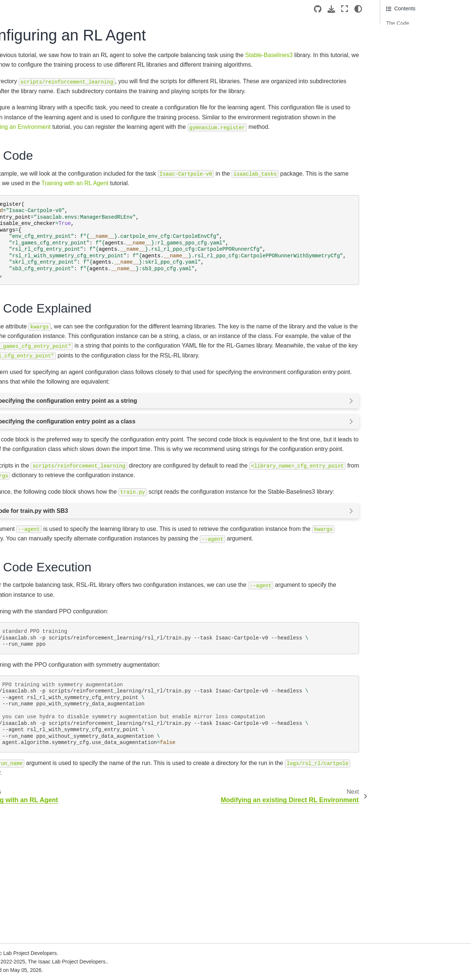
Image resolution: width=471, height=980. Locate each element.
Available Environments (37, 664)
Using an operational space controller (47, 594)
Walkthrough (24, 274)
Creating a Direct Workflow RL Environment (51, 474)
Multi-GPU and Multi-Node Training (40, 758)
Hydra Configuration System (43, 742)
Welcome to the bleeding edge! (46, 840)
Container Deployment (36, 188)
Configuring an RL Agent (47, 514)
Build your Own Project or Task (40, 258)
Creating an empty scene (45, 297)
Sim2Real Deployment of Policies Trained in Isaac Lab (43, 898)
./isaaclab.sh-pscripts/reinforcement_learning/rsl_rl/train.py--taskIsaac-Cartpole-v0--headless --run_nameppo (242, 764)
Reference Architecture (36, 211)
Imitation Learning (31, 688)
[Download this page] (331, 9)
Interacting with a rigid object (49, 353)
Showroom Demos (31, 699)
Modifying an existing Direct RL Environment (52, 530)
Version (50, 91)
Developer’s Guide (31, 622)
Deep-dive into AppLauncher (49, 321)
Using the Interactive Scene (48, 417)
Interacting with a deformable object (49, 381)
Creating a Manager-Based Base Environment (47, 433)
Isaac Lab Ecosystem (35, 164)
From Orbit (22, 957)
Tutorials (21, 286)
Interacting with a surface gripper (45, 401)
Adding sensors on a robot (46, 566)
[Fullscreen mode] (345, 9)
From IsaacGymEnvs (34, 933)
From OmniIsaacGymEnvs (41, 945)
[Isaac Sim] (35, 115)
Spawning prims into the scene (52, 309)
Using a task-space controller (50, 578)
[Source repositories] (318, 9)
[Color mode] (358, 9)
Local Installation (29, 176)
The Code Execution (410, 47)
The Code (398, 23)
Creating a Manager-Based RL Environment (51, 454)
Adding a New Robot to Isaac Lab (50, 337)
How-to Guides (27, 610)
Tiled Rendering (28, 786)
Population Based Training (40, 774)
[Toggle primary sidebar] (107, 9)
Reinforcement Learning (38, 676)
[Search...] (34, 134)
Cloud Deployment (31, 200)
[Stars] (72, 115)
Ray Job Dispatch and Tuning (44, 797)
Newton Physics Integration (42, 852)
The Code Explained (410, 35)
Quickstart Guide (29, 242)
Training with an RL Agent (46, 502)
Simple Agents (26, 711)
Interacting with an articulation (50, 364)
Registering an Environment (48, 490)
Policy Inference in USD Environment (43, 550)
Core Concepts (27, 652)
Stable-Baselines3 (155, 65)
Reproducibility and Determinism (48, 809)
